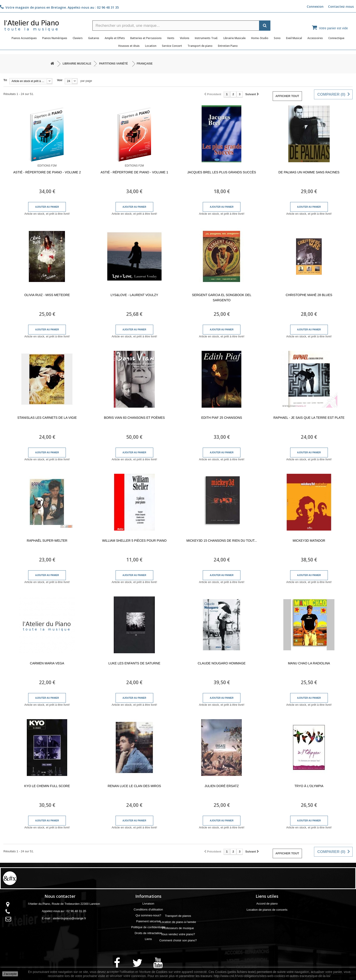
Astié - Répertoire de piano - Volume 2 (47, 172)
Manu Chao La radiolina (309, 663)
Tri (5, 80)
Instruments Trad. (206, 38)
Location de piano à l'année (267, 922)
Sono (277, 38)
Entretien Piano (228, 46)
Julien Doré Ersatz (222, 786)
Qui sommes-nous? (148, 915)
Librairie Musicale (235, 38)
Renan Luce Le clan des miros (134, 786)
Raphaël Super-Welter (47, 541)
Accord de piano (267, 904)
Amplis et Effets (115, 38)
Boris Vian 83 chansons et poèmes (134, 418)
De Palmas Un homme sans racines (309, 172)
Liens (148, 939)
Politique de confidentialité (148, 927)
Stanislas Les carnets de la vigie (47, 418)
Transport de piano (200, 46)
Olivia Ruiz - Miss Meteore (47, 295)
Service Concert (172, 46)
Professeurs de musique (267, 928)
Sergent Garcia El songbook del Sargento (222, 298)
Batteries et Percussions (146, 38)
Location (151, 46)
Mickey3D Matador (309, 541)
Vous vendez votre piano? (267, 934)
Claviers (78, 38)
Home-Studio (260, 38)
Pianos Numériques (55, 38)
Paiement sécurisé (148, 921)
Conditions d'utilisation (148, 909)
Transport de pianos (267, 916)
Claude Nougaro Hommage (222, 663)
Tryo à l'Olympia (309, 786)
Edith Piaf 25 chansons (222, 418)
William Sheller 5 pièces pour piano (134, 541)
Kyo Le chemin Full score (47, 786)
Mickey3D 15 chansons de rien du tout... (222, 541)
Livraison (148, 904)
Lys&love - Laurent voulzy (134, 295)
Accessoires (315, 38)
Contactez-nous (341, 6)
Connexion (315, 6)
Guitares (94, 38)
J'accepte (10, 974)
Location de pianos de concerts (267, 910)
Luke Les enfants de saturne (134, 663)
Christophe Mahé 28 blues (309, 295)
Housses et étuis (129, 46)
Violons (185, 38)
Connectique (336, 38)
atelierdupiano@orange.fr (69, 918)
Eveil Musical (294, 38)
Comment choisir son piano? (267, 940)
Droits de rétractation (148, 933)
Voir (60, 80)
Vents (171, 38)
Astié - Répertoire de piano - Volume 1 (134, 172)
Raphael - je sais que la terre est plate (309, 418)
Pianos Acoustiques (24, 38)
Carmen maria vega (47, 663)
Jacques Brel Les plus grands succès (222, 172)
